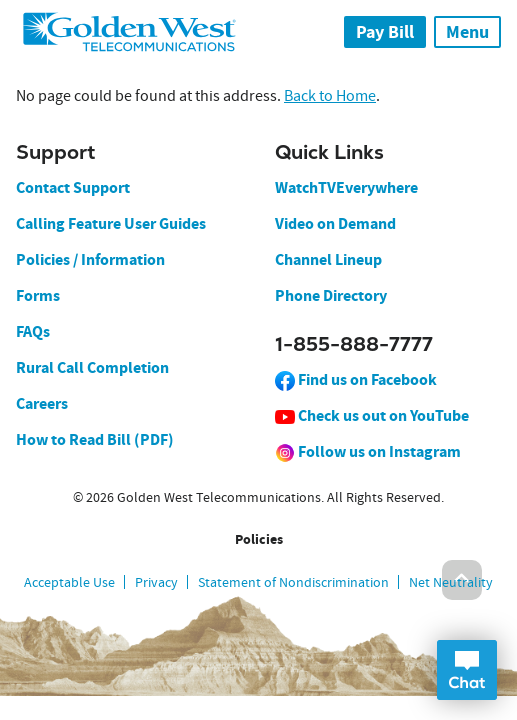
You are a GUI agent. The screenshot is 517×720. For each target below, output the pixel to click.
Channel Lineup (328, 259)
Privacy (156, 582)
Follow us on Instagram (368, 451)
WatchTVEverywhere (346, 187)
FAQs (33, 331)
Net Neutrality (451, 582)
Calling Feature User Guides (111, 223)
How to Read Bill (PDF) (95, 439)
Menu (467, 32)
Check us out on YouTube (372, 415)
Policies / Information (90, 259)
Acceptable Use (69, 582)
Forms (38, 295)
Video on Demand (335, 223)
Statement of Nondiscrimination (293, 582)
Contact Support (73, 187)
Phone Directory (331, 295)
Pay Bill (385, 32)
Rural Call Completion (92, 367)
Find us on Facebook (356, 379)
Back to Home (330, 96)
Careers (42, 403)
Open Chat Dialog (467, 670)
